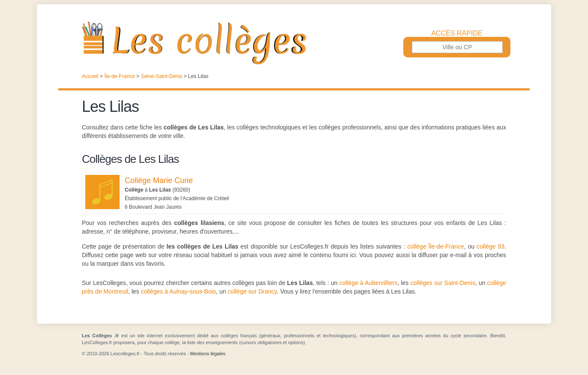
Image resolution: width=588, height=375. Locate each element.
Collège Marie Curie (159, 180)
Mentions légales (208, 354)
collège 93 (490, 246)
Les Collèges (294, 43)
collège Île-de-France (436, 246)
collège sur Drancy (252, 291)
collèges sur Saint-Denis (442, 283)
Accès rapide (457, 33)
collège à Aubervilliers (369, 283)
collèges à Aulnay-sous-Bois (178, 291)
